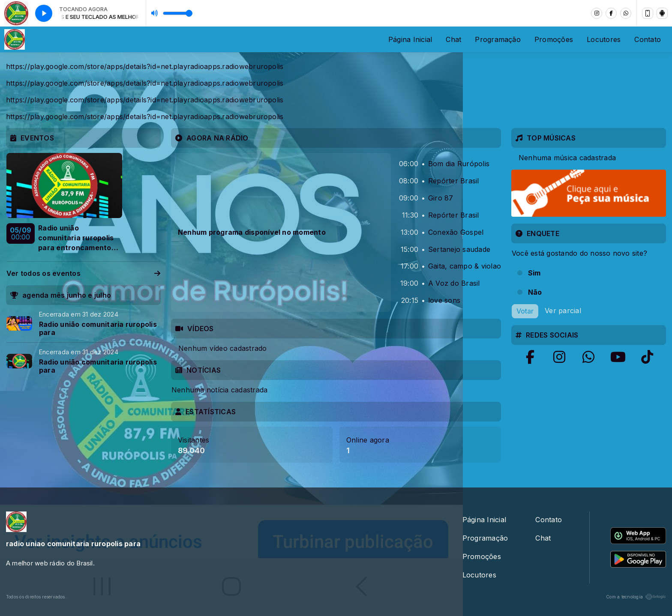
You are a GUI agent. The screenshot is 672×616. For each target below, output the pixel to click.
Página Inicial (410, 39)
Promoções (554, 39)
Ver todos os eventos (83, 273)
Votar (525, 311)
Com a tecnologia (636, 597)
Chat (453, 39)
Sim (534, 273)
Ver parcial (563, 311)
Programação (498, 39)
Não (535, 292)
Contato (648, 39)
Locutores (604, 39)
